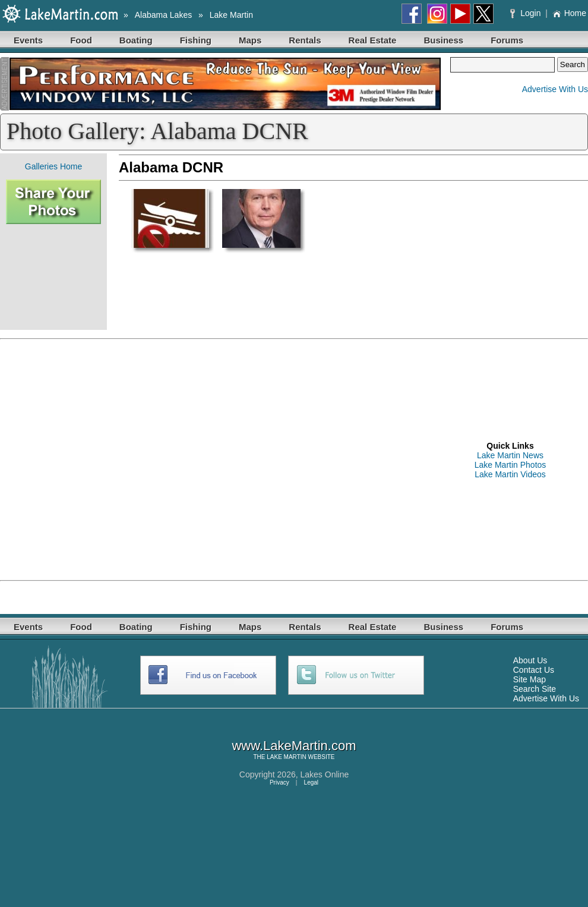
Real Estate (373, 40)
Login (527, 13)
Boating (136, 40)
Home (569, 13)
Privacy (279, 782)
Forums (507, 40)
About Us (530, 660)
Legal (311, 782)
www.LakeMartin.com (294, 746)
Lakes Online (325, 774)
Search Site (535, 689)
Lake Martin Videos (510, 474)
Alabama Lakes (164, 15)
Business (443, 40)
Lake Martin (231, 15)
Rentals (305, 40)
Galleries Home (53, 166)
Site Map (529, 679)
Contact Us (534, 670)
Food (81, 40)
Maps (250, 40)
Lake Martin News (510, 455)
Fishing (196, 40)
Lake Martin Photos (510, 465)
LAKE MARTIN (287, 757)
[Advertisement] (53, 277)
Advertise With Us (555, 89)
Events (28, 40)
